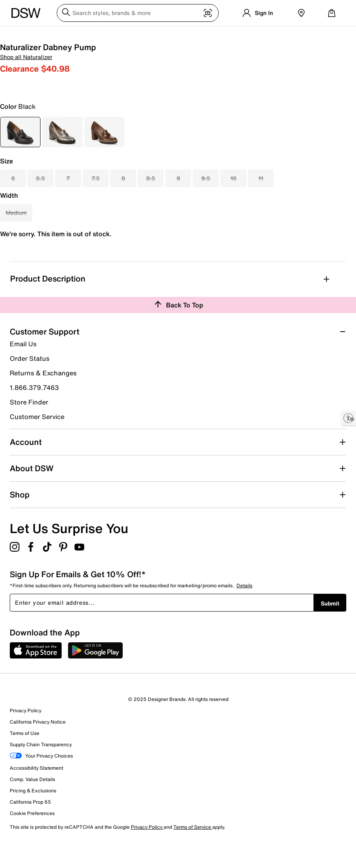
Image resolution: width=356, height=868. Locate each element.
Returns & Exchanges (43, 401)
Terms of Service (193, 855)
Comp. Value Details (32, 807)
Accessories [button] (149, 34)
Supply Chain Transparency (41, 772)
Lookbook (227, 34)
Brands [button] (199, 34)
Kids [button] (62, 34)
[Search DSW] (138, 13)
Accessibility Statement (36, 796)
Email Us (23, 372)
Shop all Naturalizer (204, 66)
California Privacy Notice (38, 750)
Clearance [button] (302, 34)
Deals (329, 34)
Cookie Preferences (32, 841)
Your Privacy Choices (41, 784)
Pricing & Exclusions (33, 818)
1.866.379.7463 (34, 415)
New (178, 34)
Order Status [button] (30, 386)
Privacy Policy (26, 738)
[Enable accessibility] (349, 418)
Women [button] (23, 34)
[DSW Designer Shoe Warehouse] (26, 12)
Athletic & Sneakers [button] (101, 34)
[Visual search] (208, 14)
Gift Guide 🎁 (264, 34)
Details (244, 613)
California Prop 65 (30, 830)
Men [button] (45, 34)
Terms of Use (25, 761)
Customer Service (37, 444)
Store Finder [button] (29, 430)
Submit (330, 631)
